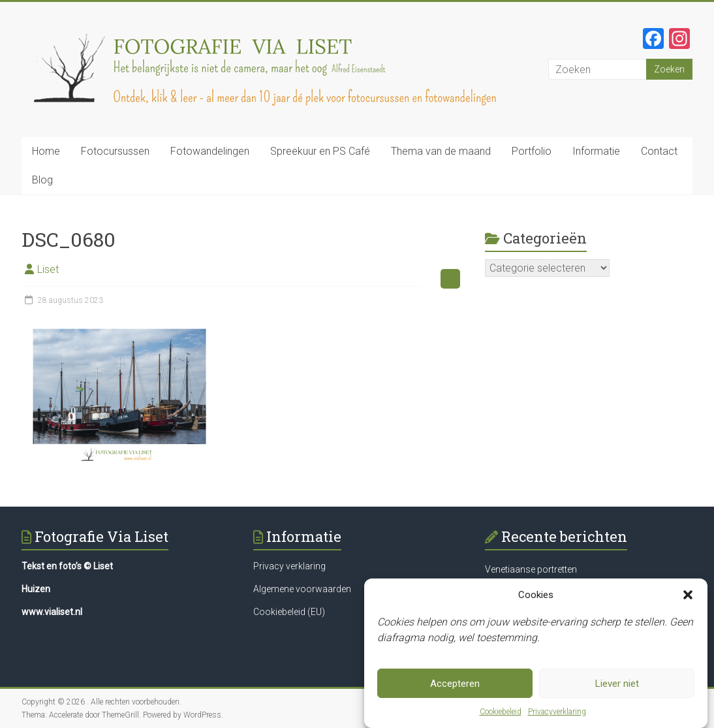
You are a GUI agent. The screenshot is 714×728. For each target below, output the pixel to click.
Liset (48, 269)
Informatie (596, 151)
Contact (659, 151)
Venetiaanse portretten (531, 569)
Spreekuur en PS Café (320, 151)
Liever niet (617, 684)
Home (46, 151)
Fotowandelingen (210, 151)
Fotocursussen (115, 151)
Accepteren (455, 684)
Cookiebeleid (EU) (289, 612)
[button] (688, 595)
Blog (42, 180)
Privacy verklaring (289, 566)
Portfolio (532, 151)
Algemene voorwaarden (302, 589)
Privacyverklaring (557, 712)
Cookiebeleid (501, 712)
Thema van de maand (441, 151)
